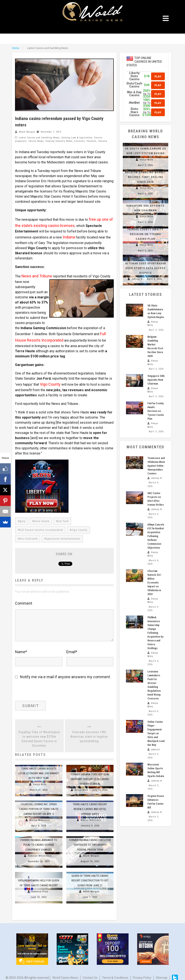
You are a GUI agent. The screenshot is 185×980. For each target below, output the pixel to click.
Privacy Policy (142, 973)
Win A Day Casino (134, 94)
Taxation (91, 141)
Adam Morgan (27, 132)
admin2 (155, 750)
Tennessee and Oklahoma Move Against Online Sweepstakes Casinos (156, 466)
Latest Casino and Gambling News (39, 138)
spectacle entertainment (63, 535)
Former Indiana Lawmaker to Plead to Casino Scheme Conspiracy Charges (39, 840)
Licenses (80, 141)
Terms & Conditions (115, 973)
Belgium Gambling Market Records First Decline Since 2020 (146, 177)
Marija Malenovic (40, 815)
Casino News (36, 141)
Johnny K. (137, 279)
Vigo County (49, 381)
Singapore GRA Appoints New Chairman (156, 380)
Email (72, 648)
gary (23, 518)
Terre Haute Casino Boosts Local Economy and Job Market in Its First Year (39, 768)
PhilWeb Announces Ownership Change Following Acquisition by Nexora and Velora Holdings (155, 633)
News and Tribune (35, 272)
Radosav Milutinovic (40, 851)
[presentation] (44, 688)
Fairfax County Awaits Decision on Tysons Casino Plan (145, 234)
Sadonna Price (40, 887)
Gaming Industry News (59, 141)
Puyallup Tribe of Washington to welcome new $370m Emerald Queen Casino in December (39, 734)
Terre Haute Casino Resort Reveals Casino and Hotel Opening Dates (90, 804)
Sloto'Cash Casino (134, 85)
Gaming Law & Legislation (77, 138)
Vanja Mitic (40, 779)
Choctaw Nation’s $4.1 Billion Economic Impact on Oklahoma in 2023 (154, 583)
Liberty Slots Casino (134, 76)
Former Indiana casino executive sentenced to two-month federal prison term (90, 840)
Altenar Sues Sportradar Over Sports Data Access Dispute (146, 268)
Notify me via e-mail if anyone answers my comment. (63, 673)
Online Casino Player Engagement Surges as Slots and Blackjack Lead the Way (156, 733)
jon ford (63, 518)
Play (158, 76)
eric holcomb (29, 535)
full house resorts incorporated (41, 526)
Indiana (103, 141)
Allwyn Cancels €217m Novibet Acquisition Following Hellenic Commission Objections (156, 536)
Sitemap (162, 973)
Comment (24, 600)
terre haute (42, 518)
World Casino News (65, 973)
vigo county (79, 526)
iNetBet (134, 103)
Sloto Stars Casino (134, 112)
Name (21, 648)
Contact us (90, 973)
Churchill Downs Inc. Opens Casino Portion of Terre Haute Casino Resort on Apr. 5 (39, 804)
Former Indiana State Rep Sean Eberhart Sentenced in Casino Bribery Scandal (90, 774)
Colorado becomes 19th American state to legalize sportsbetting (89, 732)
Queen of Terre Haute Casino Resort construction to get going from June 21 (90, 876)
